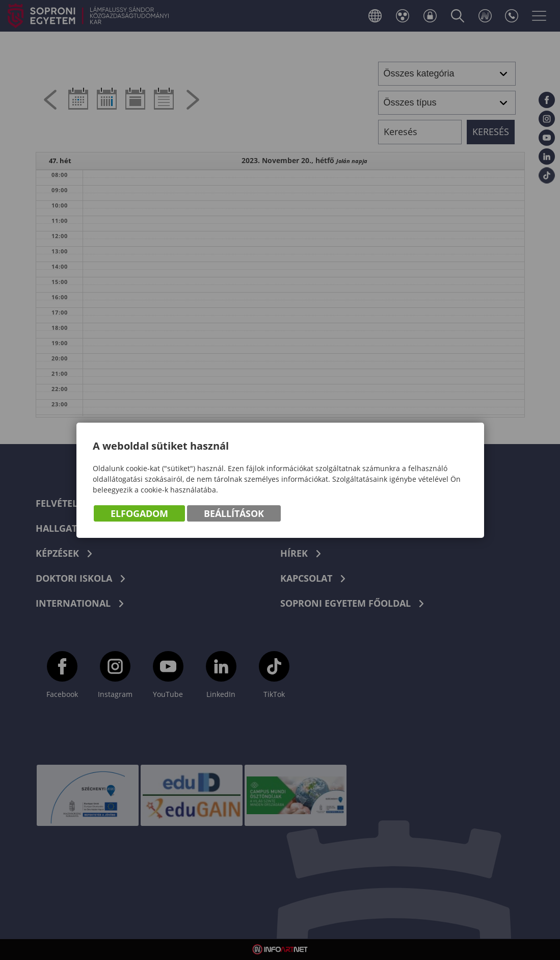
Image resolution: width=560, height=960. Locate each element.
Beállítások (234, 513)
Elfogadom (139, 513)
